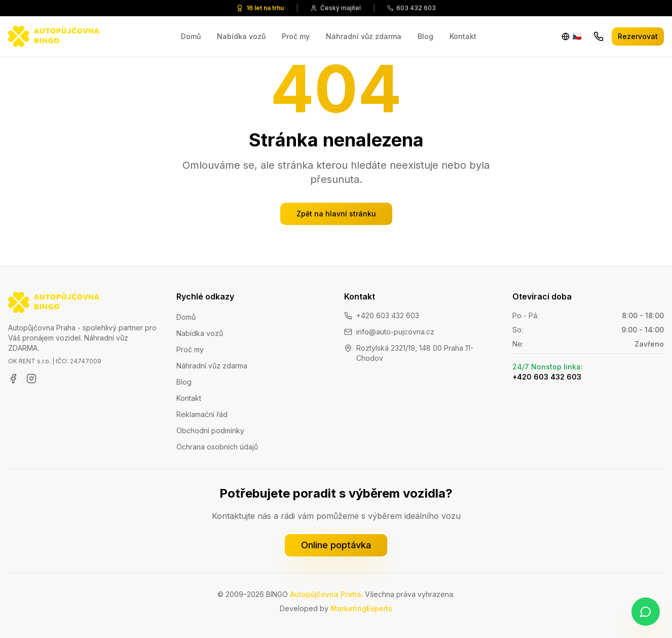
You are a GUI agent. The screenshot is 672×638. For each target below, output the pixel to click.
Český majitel (335, 8)
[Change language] (571, 36)
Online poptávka (336, 545)
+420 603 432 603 (388, 315)
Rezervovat (638, 36)
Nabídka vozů (241, 36)
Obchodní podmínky (210, 430)
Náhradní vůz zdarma (364, 36)
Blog (425, 36)
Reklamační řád (202, 414)
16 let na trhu (260, 8)
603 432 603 (412, 8)
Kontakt (463, 36)
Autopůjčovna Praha (326, 594)
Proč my (296, 36)
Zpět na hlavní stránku (336, 214)
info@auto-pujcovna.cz (395, 332)
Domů (191, 36)
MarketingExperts (361, 608)
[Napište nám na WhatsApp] (646, 612)
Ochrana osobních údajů (217, 447)
